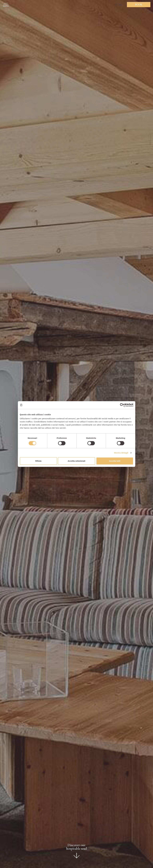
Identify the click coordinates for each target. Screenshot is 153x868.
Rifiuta (38, 461)
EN (120, 5)
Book (139, 5)
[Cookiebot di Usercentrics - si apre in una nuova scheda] (122, 405)
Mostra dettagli (121, 453)
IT (116, 5)
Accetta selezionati (76, 461)
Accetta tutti (115, 461)
